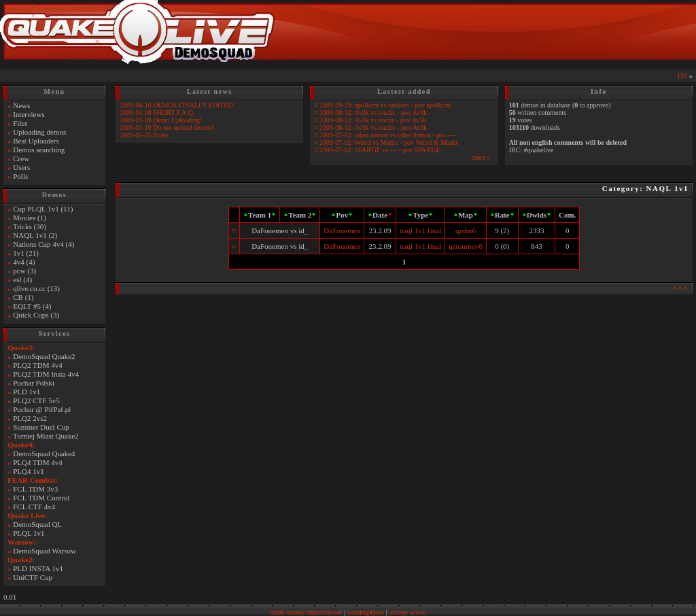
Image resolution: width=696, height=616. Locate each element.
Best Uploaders (36, 141)
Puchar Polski (34, 383)
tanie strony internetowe (306, 612)
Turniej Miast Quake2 (46, 436)
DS (682, 75)
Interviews (29, 114)
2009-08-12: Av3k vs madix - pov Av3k (373, 113)
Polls (20, 176)
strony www (408, 612)
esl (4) (22, 279)
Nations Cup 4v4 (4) (43, 244)
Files (20, 123)
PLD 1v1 (27, 392)
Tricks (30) (30, 226)
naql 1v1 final (420, 230)
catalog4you (366, 612)
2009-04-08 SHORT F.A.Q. (157, 113)
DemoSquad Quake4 (44, 454)
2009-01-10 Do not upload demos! (167, 127)
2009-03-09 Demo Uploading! (161, 120)
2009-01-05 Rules (144, 135)
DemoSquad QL (37, 524)
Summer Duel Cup (41, 427)
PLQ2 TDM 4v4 (38, 365)
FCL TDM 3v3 (35, 489)
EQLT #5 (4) (32, 306)
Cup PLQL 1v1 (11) (43, 209)
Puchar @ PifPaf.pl (42, 409)
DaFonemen (342, 230)
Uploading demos (39, 132)
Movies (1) (30, 218)
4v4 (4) (24, 262)
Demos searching (39, 150)
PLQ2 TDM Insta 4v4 (46, 374)
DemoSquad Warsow (45, 551)
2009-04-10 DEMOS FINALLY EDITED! (177, 105)
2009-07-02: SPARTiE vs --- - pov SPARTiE (380, 150)
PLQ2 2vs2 (30, 418)
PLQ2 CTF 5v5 (36, 400)
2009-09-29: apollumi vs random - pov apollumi (385, 105)
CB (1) (23, 297)
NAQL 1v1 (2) (35, 235)
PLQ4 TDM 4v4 (38, 462)
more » (481, 157)
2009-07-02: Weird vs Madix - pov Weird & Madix (389, 142)
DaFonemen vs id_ (280, 230)
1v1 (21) (26, 253)
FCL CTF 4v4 (34, 507)
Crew (21, 158)
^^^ (680, 288)
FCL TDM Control (41, 498)
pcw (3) (24, 271)
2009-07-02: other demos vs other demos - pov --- (387, 135)
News (21, 105)
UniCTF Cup (33, 577)
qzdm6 (466, 230)
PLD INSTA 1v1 (38, 568)
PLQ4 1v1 (29, 471)
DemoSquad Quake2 (44, 356)
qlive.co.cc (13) (36, 288)
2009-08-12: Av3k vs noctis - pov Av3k (373, 120)
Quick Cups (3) (36, 315)
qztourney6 (465, 246)
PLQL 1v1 (29, 533)
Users (21, 167)
